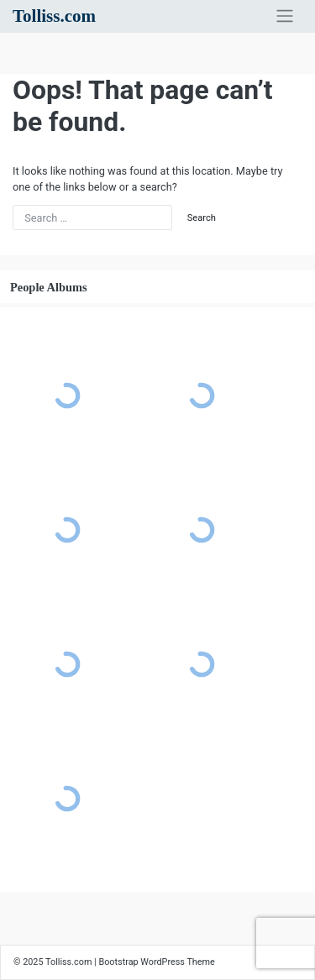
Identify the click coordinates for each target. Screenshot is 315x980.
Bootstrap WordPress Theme (156, 962)
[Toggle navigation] (285, 16)
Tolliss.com (54, 16)
